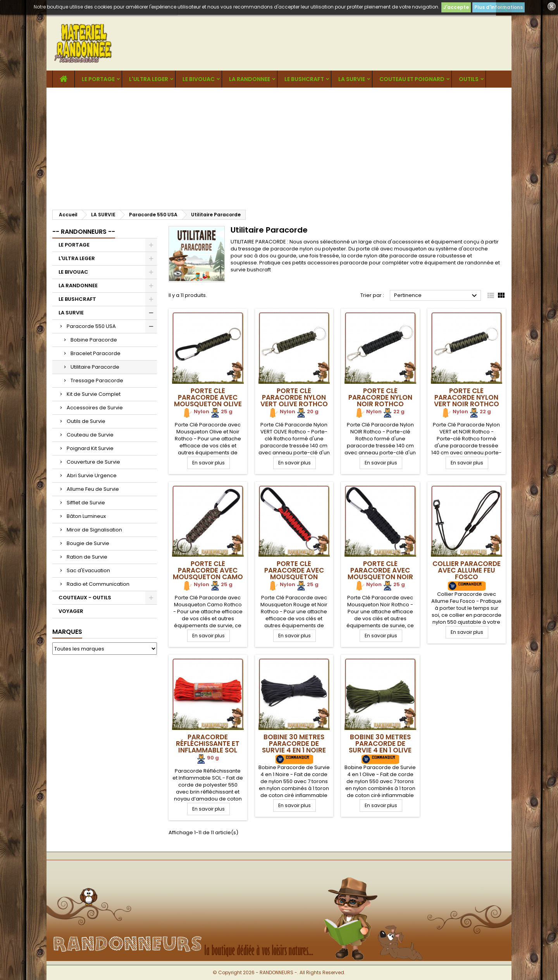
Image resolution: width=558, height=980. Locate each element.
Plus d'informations (499, 7)
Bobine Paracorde (94, 340)
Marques (67, 632)
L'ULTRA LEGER (149, 79)
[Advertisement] (279, 146)
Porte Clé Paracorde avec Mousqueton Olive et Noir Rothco (208, 401)
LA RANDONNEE (250, 79)
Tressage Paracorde (97, 380)
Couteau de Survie (90, 435)
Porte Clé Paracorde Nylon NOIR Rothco (380, 397)
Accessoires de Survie (95, 408)
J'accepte (456, 7)
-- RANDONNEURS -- (84, 232)
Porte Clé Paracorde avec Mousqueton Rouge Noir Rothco (294, 577)
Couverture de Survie (93, 462)
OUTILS (469, 79)
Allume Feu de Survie (93, 489)
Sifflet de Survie (86, 503)
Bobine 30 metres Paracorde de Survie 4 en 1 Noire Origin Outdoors (294, 747)
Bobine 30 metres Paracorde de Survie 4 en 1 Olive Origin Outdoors (380, 747)
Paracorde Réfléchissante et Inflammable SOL (208, 744)
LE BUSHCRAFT (304, 79)
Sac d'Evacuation (88, 570)
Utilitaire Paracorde (95, 367)
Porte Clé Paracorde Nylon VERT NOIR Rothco (467, 397)
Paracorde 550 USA (91, 326)
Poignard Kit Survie (90, 448)
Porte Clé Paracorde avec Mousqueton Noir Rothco (380, 574)
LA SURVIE (352, 79)
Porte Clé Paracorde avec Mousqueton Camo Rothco (208, 574)
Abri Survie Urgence (92, 475)
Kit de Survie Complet (94, 394)
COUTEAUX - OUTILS (85, 598)
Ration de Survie (87, 557)
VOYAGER (71, 611)
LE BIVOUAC (199, 79)
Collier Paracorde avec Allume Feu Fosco (467, 570)
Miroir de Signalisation (94, 530)
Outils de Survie (86, 421)
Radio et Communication (98, 584)
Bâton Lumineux (86, 516)
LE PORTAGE (98, 79)
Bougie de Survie (88, 543)
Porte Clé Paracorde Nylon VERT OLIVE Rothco (294, 397)
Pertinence (437, 296)
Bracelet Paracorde (96, 353)
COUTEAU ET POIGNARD (412, 79)
